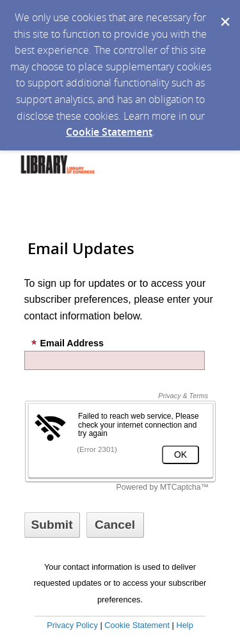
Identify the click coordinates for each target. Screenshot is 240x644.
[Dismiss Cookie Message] (224, 12)
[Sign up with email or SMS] (52, 525)
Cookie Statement (109, 132)
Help (184, 625)
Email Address (67, 343)
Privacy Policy (72, 625)
